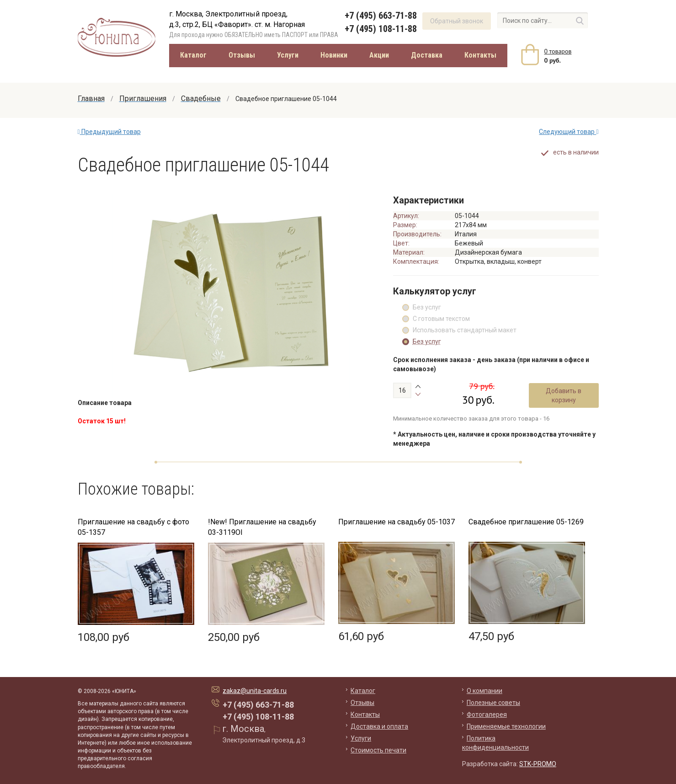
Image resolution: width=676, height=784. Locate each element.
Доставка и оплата (379, 726)
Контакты (480, 55)
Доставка (427, 55)
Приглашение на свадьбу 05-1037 (397, 522)
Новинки (334, 55)
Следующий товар (569, 132)
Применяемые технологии (506, 726)
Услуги (288, 55)
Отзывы (242, 55)
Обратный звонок (457, 21)
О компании (484, 691)
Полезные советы (493, 703)
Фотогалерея (487, 715)
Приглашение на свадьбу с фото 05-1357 (133, 527)
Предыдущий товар (109, 132)
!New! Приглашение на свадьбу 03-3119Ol (262, 527)
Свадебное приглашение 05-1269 (526, 522)
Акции (379, 55)
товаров (558, 51)
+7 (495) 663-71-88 (381, 16)
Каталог (193, 55)
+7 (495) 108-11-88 (381, 29)
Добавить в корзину (564, 395)
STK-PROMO (538, 764)
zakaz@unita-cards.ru (255, 691)
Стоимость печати (378, 750)
